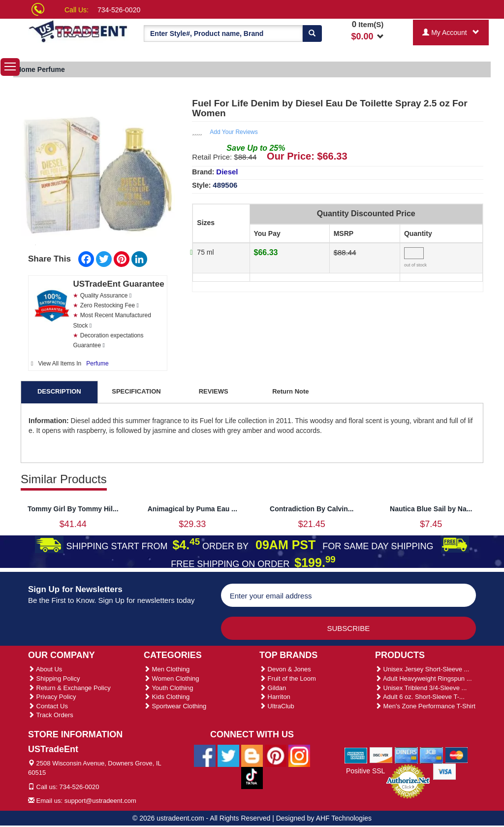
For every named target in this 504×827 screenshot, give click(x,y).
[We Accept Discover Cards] (381, 755)
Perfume (97, 364)
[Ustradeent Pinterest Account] (276, 755)
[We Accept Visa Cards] (445, 771)
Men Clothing (167, 669)
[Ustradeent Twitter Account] (228, 755)
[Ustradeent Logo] (79, 31)
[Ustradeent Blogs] (252, 755)
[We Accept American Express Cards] (356, 755)
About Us (45, 669)
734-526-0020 (119, 10)
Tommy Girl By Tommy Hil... (73, 509)
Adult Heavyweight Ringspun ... (424, 678)
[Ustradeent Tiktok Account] (252, 777)
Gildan (273, 688)
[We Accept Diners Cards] (406, 755)
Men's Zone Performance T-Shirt (425, 706)
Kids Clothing (167, 697)
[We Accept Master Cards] (457, 755)
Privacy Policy (52, 697)
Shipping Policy (54, 678)
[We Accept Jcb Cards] (431, 755)
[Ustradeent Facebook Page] (205, 755)
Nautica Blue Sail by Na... (431, 509)
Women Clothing (171, 678)
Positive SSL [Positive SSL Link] (365, 771)
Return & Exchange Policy (69, 688)
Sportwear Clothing (175, 706)
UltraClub (277, 706)
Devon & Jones (285, 669)
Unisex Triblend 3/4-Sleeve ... (421, 688)
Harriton (275, 697)
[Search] (312, 33)
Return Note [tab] (290, 391)
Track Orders (51, 715)
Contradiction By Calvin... (312, 509)
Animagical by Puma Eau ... (192, 509)
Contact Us (48, 706)
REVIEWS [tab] (214, 391)
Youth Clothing (168, 688)
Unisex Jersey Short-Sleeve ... (422, 669)
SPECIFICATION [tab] (136, 391)
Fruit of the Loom (288, 678)
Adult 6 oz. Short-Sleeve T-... (420, 697)
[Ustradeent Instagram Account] (299, 755)
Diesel (227, 172)
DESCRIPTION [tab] (59, 391)
